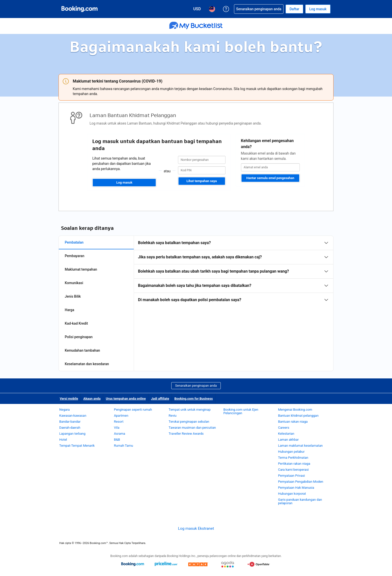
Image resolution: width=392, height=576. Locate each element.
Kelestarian (286, 434)
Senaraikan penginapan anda (196, 386)
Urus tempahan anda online (126, 399)
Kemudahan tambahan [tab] (82, 350)
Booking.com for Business (193, 399)
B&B (117, 440)
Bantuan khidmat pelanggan (298, 416)
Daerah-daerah (70, 428)
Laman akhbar (288, 440)
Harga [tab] (69, 310)
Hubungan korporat (292, 494)
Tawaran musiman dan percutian (192, 428)
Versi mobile (69, 399)
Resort (119, 422)
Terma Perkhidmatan (293, 458)
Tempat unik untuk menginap (190, 410)
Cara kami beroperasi (293, 470)
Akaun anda (92, 399)
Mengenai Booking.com (295, 410)
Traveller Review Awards (186, 434)
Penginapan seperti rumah (133, 410)
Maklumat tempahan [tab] (81, 269)
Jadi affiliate (160, 399)
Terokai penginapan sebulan (189, 422)
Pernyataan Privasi (291, 476)
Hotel (63, 440)
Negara (64, 410)
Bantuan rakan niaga (293, 422)
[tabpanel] (234, 271)
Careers (284, 428)
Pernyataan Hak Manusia (296, 488)
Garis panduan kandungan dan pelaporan (300, 501)
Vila (117, 428)
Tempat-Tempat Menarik (77, 446)
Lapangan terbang (72, 434)
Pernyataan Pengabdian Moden (301, 482)
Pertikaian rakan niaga (294, 464)
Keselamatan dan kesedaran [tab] (87, 364)
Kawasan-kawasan (73, 416)
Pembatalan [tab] (74, 242)
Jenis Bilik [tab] (73, 296)
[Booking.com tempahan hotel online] (79, 9)
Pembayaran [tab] (74, 256)
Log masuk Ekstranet (196, 528)
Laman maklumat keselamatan (300, 446)
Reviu (173, 416)
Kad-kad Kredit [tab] (76, 323)
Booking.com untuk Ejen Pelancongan (241, 411)
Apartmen (121, 416)
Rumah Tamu (123, 446)
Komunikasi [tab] (74, 283)
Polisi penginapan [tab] (79, 337)
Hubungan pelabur (291, 452)
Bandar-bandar (70, 422)
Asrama (120, 434)
